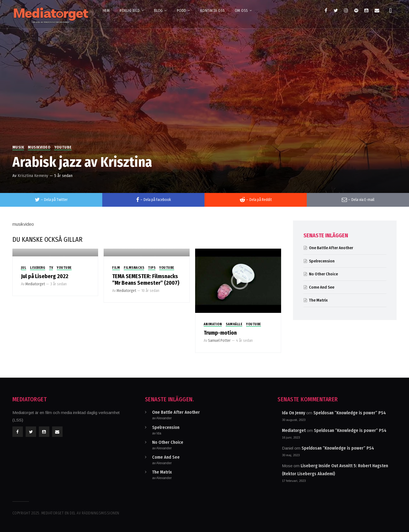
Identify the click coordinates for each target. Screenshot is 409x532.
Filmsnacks (134, 268)
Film (116, 268)
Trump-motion (220, 333)
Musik (18, 147)
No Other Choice (323, 274)
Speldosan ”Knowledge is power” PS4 (350, 413)
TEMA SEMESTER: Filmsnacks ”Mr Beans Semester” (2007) (146, 280)
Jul (24, 268)
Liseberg (38, 268)
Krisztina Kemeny (33, 176)
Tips (152, 268)
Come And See (322, 287)
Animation (213, 324)
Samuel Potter (219, 341)
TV (51, 268)
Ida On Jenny (294, 413)
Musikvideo (39, 147)
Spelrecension (322, 261)
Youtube (63, 147)
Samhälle (234, 324)
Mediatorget (35, 284)
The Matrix (318, 300)
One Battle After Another (331, 248)
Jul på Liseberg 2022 (45, 276)
